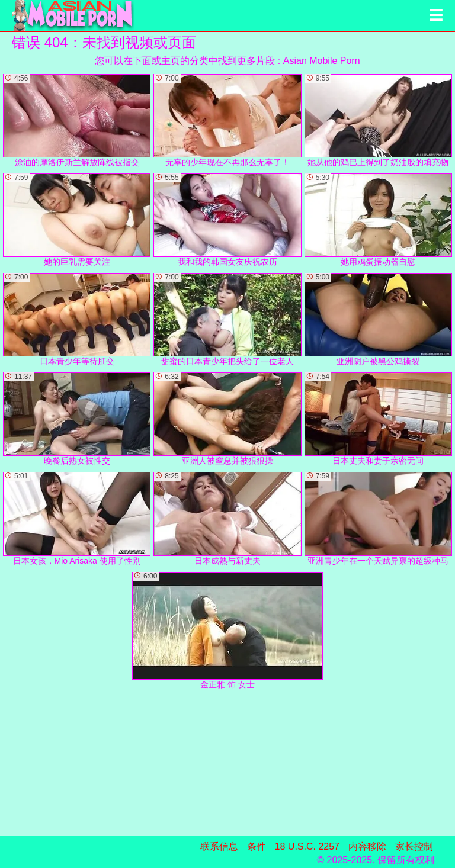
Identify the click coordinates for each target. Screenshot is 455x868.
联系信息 (219, 846)
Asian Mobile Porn (322, 61)
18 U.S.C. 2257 (307, 846)
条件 (257, 846)
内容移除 (367, 846)
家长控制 (414, 846)
